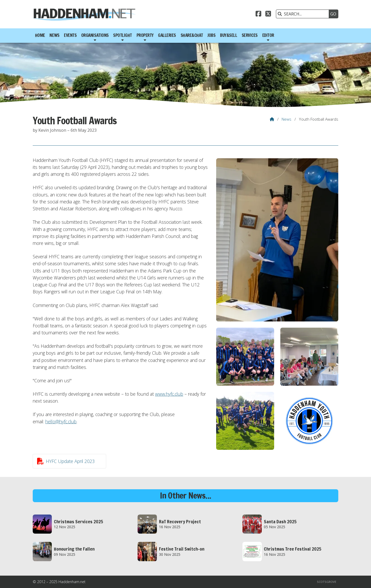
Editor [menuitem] (268, 35)
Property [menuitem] (145, 35)
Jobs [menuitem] (211, 35)
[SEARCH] (304, 14)
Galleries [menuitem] (167, 35)
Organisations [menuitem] (95, 35)
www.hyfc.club (169, 394)
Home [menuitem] (40, 35)
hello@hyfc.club (61, 421)
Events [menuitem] (70, 35)
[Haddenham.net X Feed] (268, 14)
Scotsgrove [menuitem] (327, 582)
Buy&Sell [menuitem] (229, 35)
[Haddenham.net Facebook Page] (258, 14)
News (286, 119)
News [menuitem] (54, 35)
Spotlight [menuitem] (123, 35)
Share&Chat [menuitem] (192, 35)
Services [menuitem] (250, 35)
